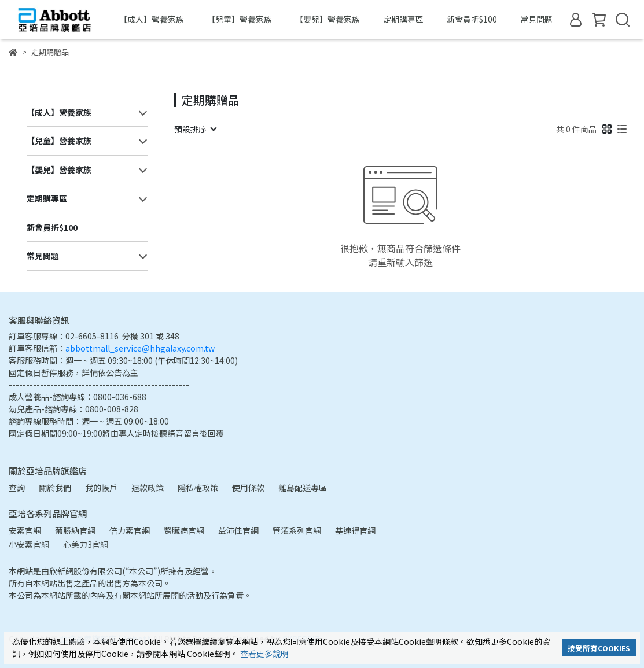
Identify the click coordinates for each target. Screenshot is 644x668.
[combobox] (195, 129)
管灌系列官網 (297, 530)
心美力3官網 (86, 544)
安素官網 (25, 530)
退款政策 (148, 488)
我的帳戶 (101, 488)
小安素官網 (29, 544)
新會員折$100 (472, 19)
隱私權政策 (198, 488)
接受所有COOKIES (599, 648)
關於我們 (55, 488)
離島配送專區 (303, 488)
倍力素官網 (130, 530)
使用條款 (248, 488)
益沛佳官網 (238, 530)
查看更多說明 (264, 654)
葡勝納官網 (75, 530)
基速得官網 (355, 530)
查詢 (17, 488)
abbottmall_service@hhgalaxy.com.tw (140, 348)
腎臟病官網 (184, 530)
